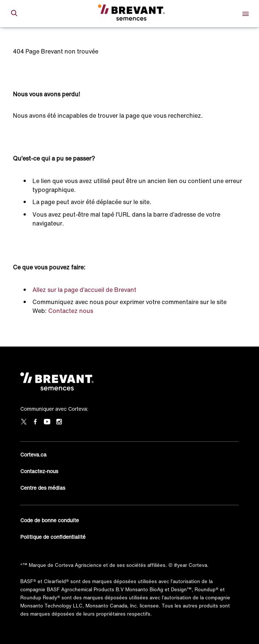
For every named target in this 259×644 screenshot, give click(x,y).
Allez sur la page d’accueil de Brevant (84, 290)
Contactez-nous (39, 471)
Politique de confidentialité (53, 537)
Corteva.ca (33, 454)
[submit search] (14, 14)
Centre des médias (43, 488)
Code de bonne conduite (50, 520)
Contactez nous (71, 311)
